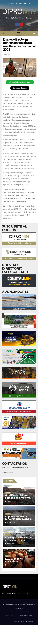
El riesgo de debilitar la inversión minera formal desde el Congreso (19, 541)
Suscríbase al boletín (27, 615)
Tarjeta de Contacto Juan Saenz (23, 622)
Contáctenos (10, 615)
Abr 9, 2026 (11, 501)
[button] (34, 33)
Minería (8, 493)
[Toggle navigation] (19, 33)
